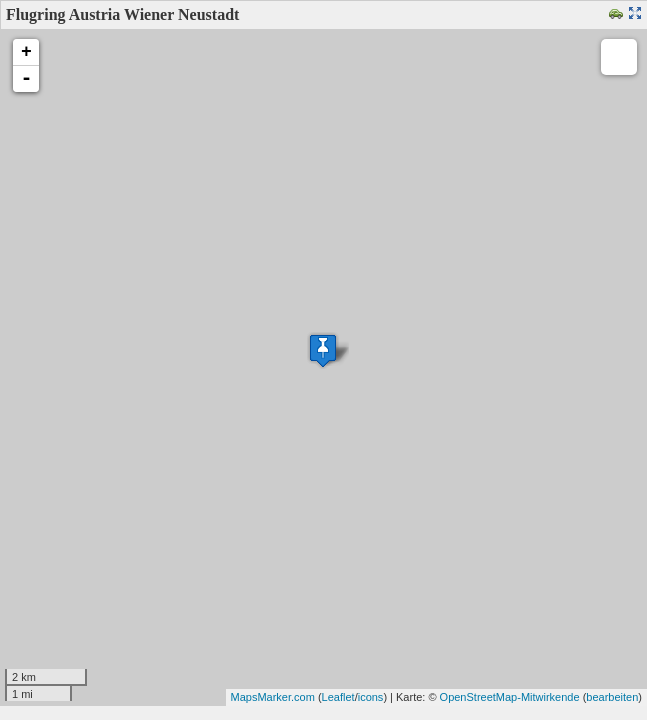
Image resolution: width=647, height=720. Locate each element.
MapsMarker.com (273, 697)
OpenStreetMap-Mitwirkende (510, 697)
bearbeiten (612, 697)
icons (371, 697)
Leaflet (338, 697)
